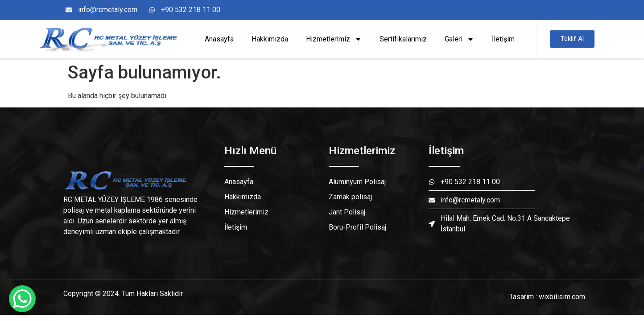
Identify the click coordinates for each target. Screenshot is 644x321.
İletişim (503, 39)
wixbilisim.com (562, 297)
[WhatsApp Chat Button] (22, 299)
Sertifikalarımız (403, 39)
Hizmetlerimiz (334, 39)
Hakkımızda (270, 39)
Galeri (459, 39)
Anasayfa (219, 39)
